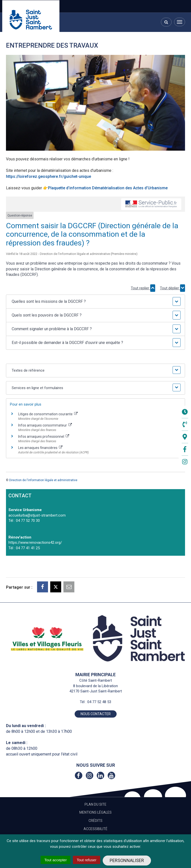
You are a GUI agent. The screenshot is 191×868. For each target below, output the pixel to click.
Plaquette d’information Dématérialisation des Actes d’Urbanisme (108, 188)
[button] (95, 302)
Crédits (95, 821)
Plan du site (95, 804)
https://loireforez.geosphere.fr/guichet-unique (48, 176)
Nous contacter (96, 714)
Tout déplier (172, 288)
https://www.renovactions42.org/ (35, 542)
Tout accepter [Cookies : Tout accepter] (55, 860)
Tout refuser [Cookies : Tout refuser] (86, 860)
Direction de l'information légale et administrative (43, 480)
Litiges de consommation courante (48, 414)
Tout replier (143, 288)
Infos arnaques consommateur (45, 425)
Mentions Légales (95, 812)
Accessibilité (95, 829)
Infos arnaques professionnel (44, 436)
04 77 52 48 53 (99, 702)
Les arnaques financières (40, 448)
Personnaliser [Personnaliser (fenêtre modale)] (127, 860)
